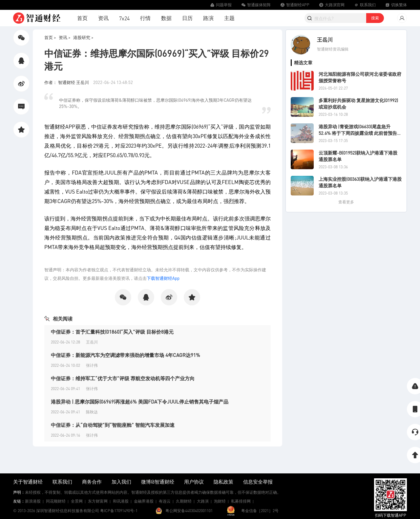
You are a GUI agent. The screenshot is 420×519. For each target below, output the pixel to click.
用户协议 (194, 482)
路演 (208, 18)
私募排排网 (241, 501)
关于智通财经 (28, 482)
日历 (187, 18)
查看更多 (346, 202)
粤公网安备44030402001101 (189, 511)
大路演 (203, 501)
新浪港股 (33, 501)
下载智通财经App (163, 278)
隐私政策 (223, 482)
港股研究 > (83, 37)
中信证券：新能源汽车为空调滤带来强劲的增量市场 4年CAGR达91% (126, 355)
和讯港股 (121, 501)
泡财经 (220, 501)
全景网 (77, 501)
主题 (229, 18)
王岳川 (325, 40)
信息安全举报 (258, 482)
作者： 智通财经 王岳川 (67, 82)
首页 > (50, 37)
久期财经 (184, 501)
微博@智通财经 (158, 482)
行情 (145, 18)
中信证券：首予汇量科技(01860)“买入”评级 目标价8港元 (112, 332)
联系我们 (62, 482)
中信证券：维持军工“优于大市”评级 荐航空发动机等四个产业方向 (123, 378)
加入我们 (121, 482)
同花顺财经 (56, 501)
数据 (166, 18)
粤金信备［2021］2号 (260, 511)
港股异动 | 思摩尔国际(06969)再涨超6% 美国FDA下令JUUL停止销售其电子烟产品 (140, 402)
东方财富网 (98, 501)
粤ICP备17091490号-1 (119, 511)
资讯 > (65, 37)
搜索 (375, 18)
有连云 (165, 501)
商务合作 (92, 482)
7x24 (124, 18)
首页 (82, 18)
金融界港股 (144, 501)
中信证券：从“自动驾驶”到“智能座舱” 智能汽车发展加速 (113, 425)
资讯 (103, 18)
